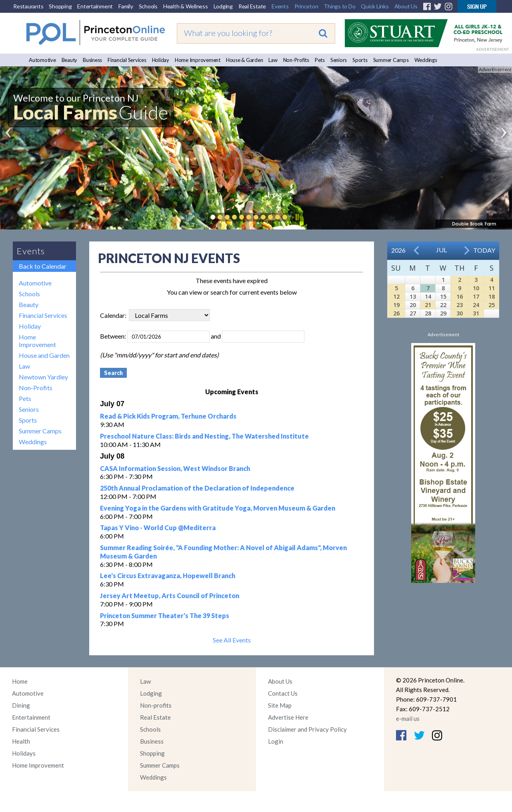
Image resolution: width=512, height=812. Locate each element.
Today (484, 250)
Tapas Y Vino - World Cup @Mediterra (158, 528)
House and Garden (44, 355)
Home (20, 681)
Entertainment (95, 6)
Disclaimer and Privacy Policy (307, 729)
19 (396, 305)
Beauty (70, 60)
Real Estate (252, 6)
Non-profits (156, 705)
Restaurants (28, 6)
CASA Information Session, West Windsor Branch (175, 468)
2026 (398, 250)
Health (21, 741)
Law (273, 60)
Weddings (426, 60)
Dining (21, 705)
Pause (297, 217)
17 (476, 296)
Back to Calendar (43, 266)
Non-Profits (296, 60)
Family (126, 6)
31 (476, 313)
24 (476, 305)
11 (492, 288)
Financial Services (127, 60)
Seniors (339, 60)
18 (492, 296)
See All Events (232, 640)
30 (460, 313)
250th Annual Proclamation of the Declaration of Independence (197, 488)
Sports (360, 60)
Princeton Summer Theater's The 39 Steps (165, 615)
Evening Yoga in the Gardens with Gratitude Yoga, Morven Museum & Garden (218, 508)
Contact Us (283, 693)
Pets (320, 60)
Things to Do (339, 6)
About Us (406, 6)
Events (280, 6)
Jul (441, 250)
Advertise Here (288, 717)
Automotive (42, 60)
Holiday (161, 60)
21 (428, 305)
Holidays (24, 753)
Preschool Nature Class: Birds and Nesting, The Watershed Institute (204, 436)
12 (396, 296)
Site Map (280, 705)
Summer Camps (391, 60)
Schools (148, 6)
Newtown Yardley (43, 377)
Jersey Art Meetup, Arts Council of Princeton (170, 596)
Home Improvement (198, 60)
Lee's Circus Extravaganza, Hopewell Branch (168, 576)
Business (92, 60)
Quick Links (375, 6)
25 (492, 305)
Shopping (60, 6)
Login (276, 741)
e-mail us (408, 718)
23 (460, 305)
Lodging (223, 6)
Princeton (306, 6)
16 (460, 296)
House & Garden (245, 60)
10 (476, 288)
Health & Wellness (186, 6)
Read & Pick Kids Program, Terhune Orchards (168, 416)
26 (396, 313)
